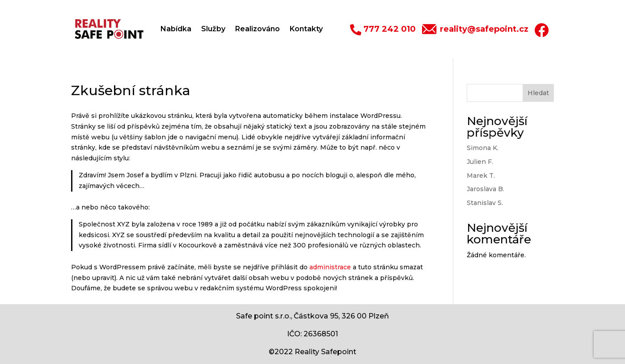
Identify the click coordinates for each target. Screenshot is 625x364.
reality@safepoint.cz (484, 29)
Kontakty (306, 29)
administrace (330, 267)
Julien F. (480, 162)
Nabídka (176, 29)
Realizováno (258, 29)
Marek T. (481, 176)
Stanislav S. (485, 203)
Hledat (538, 93)
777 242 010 (390, 29)
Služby (213, 29)
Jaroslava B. (486, 189)
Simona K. (483, 148)
